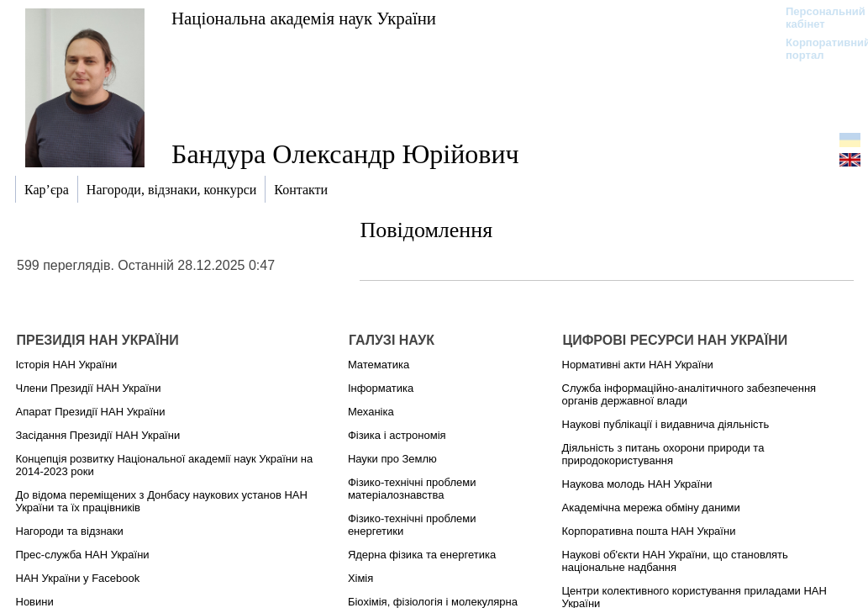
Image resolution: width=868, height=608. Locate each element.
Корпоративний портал (817, 49)
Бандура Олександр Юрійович (345, 154)
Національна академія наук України (304, 18)
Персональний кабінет (817, 18)
